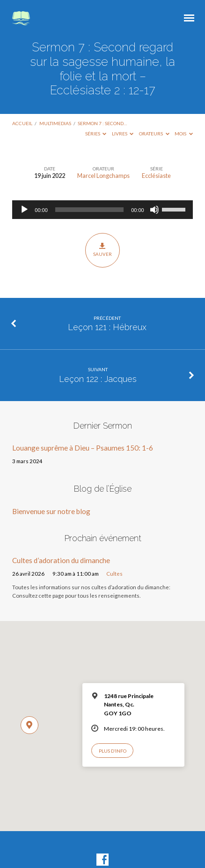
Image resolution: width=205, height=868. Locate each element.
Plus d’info (113, 751)
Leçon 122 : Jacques (98, 379)
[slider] (89, 210)
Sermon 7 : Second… (102, 123)
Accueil (22, 123)
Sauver (102, 250)
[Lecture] (24, 210)
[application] (102, 210)
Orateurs (154, 134)
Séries (96, 134)
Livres (123, 134)
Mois (184, 134)
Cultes (114, 574)
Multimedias (55, 123)
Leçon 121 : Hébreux (107, 327)
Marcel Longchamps (103, 176)
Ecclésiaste (156, 176)
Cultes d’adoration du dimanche (61, 560)
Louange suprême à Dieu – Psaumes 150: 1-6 (83, 448)
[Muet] (154, 210)
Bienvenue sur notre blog (51, 511)
